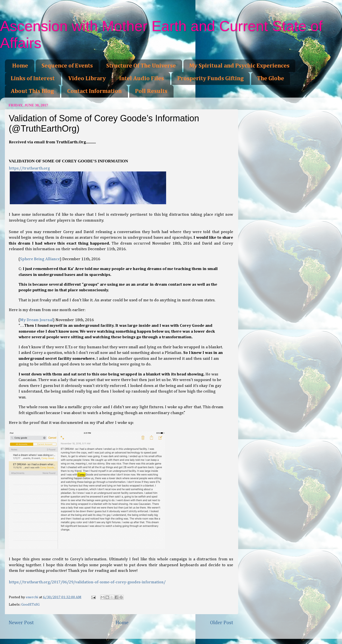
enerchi (32, 597)
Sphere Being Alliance (40, 259)
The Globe (271, 79)
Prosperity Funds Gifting (210, 79)
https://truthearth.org (29, 168)
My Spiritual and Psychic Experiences (239, 66)
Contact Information (94, 91)
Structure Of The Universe (141, 66)
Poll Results (151, 91)
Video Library (87, 79)
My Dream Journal (37, 320)
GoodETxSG (30, 604)
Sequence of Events (67, 66)
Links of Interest (33, 79)
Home (20, 66)
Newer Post (21, 623)
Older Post (222, 623)
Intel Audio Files (142, 79)
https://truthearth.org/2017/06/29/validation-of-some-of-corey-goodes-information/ (87, 582)
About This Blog (32, 91)
